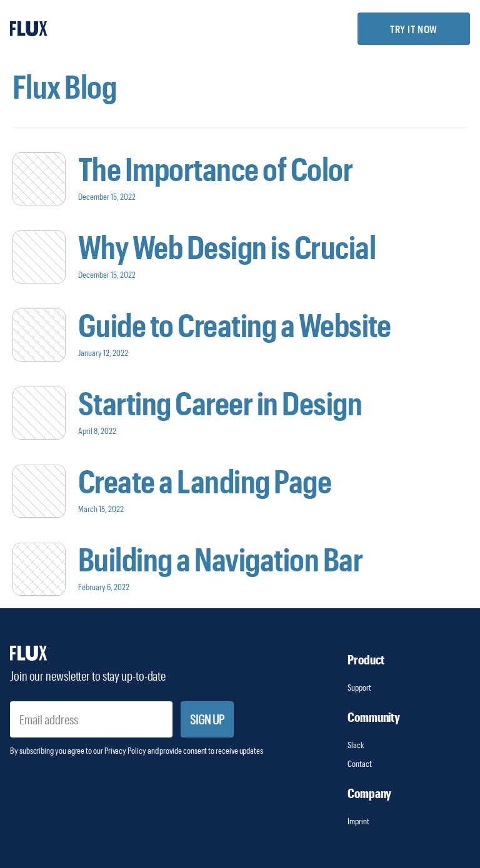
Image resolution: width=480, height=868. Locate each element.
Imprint (359, 821)
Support (359, 687)
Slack (356, 745)
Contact (360, 763)
